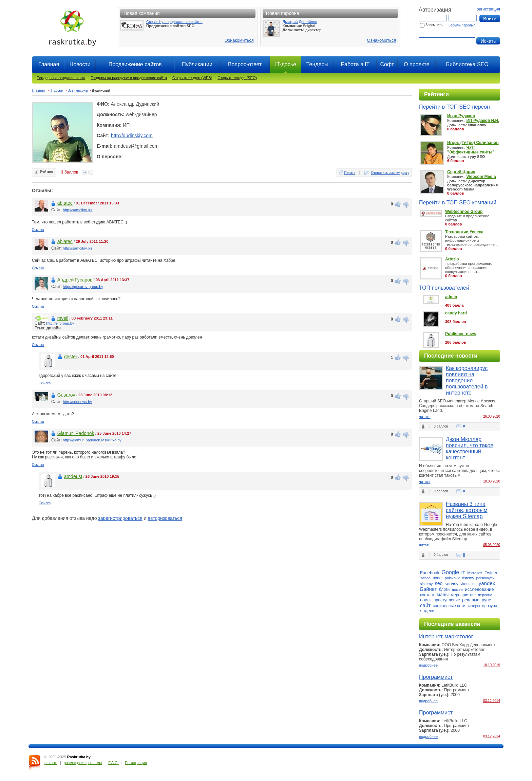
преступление (447, 600)
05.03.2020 (492, 545)
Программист (436, 677)
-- (84, 172)
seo (439, 583)
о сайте (51, 763)
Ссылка (38, 230)
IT (463, 573)
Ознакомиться (239, 40)
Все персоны (78, 90)
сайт (425, 605)
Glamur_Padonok (76, 433)
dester (71, 357)
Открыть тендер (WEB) (192, 78)
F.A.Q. (113, 763)
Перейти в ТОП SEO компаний (458, 203)
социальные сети (449, 606)
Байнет (429, 589)
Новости (80, 64)
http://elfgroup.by (60, 323)
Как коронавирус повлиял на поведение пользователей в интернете (467, 380)
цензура (490, 606)
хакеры (474, 606)
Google (450, 572)
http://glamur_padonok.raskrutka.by (92, 440)
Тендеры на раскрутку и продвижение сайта (129, 78)
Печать (350, 173)
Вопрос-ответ (245, 64)
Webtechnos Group (464, 212)
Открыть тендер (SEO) (237, 78)
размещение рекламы (83, 763)
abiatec (65, 203)
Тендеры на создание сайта (61, 78)
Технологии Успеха (464, 232)
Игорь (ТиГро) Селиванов (473, 143)
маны (443, 595)
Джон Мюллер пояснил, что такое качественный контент (470, 448)
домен (457, 589)
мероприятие (463, 595)
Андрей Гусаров (75, 280)
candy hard (456, 313)
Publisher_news (461, 334)
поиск (426, 600)
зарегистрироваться (120, 518)
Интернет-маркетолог (446, 637)
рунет (488, 600)
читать (425, 417)
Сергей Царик (461, 172)
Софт (387, 64)
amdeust (73, 476)
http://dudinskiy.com (132, 135)
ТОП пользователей (444, 288)
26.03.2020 (492, 416)
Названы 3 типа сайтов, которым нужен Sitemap (467, 510)
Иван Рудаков (461, 116)
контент (427, 595)
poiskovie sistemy (459, 578)
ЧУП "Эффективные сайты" (471, 150)
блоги (444, 589)
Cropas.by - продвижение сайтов (174, 22)
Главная (49, 64)
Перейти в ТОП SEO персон (454, 107)
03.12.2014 (492, 701)
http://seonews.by (77, 402)
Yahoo (425, 578)
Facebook (430, 573)
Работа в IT (355, 64)
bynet (438, 578)
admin (451, 297)
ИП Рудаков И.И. (483, 121)
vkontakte (468, 584)
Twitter (491, 573)
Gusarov (66, 395)
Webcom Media (481, 177)
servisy (452, 584)
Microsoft (475, 573)
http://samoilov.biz (78, 210)
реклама (471, 600)
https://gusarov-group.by (83, 287)
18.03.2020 (492, 481)
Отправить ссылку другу (390, 173)
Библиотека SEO (467, 64)
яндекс (427, 611)
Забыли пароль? (462, 25)
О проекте (416, 64)
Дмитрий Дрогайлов (300, 22)
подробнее (428, 665)
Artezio (452, 259)
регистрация (488, 9)
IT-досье (56, 90)
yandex (487, 583)
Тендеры (317, 64)
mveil (63, 318)
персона (485, 595)
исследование (479, 589)
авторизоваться (165, 518)
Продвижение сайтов (135, 64)
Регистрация (136, 763)
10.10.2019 (492, 665)
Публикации (197, 64)
